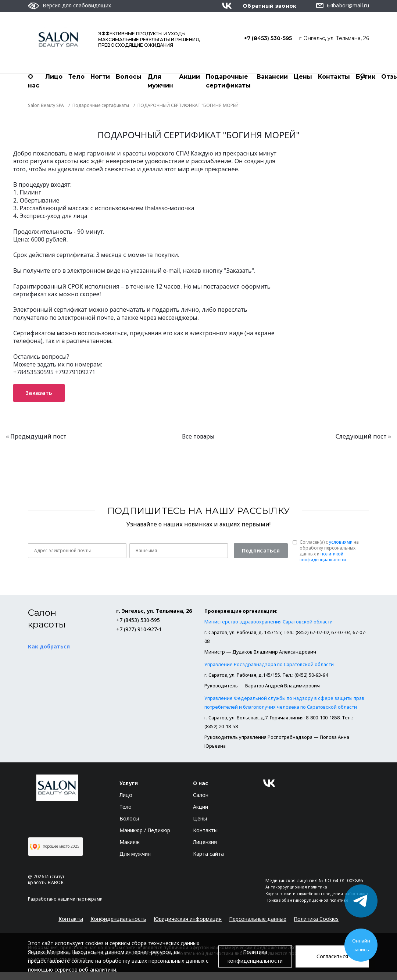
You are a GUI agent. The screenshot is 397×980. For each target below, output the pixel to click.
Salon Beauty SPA (46, 106)
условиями (341, 542)
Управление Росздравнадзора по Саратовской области (269, 665)
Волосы (129, 77)
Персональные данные (258, 919)
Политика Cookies (316, 919)
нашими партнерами (80, 899)
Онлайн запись (361, 945)
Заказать (39, 393)
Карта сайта (208, 854)
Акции (189, 77)
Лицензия (205, 842)
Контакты (334, 77)
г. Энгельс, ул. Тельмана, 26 (334, 38)
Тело (76, 77)
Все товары (198, 437)
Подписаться (261, 551)
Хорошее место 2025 (55, 847)
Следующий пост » (363, 437)
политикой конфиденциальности (323, 557)
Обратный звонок (270, 6)
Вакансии (272, 77)
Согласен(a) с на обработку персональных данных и (329, 551)
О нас (34, 81)
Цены (303, 77)
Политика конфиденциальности (255, 956)
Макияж (130, 842)
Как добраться (49, 647)
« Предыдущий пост (36, 437)
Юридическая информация (188, 919)
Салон (201, 795)
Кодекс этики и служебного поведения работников (317, 894)
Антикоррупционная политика (296, 887)
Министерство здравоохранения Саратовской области (269, 622)
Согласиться (332, 956)
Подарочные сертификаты (228, 81)
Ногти (100, 77)
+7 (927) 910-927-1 (139, 630)
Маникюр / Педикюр (145, 831)
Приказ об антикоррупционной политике (307, 901)
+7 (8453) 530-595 (268, 38)
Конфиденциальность (118, 919)
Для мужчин (160, 81)
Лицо (54, 77)
